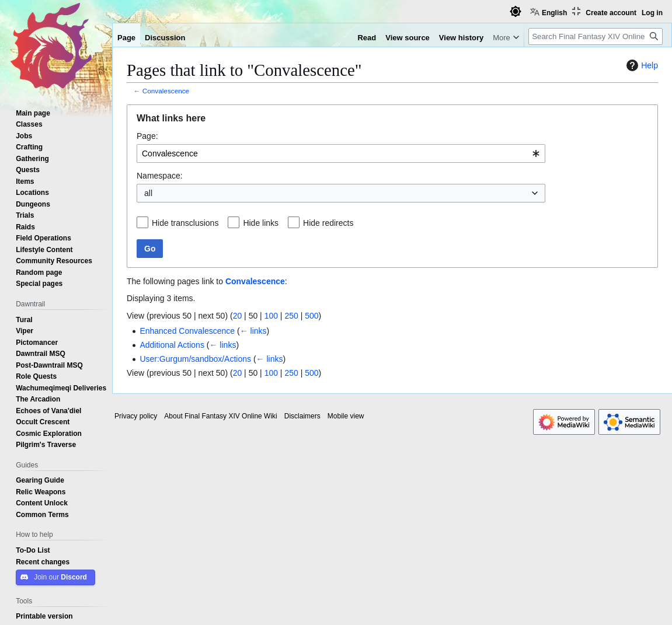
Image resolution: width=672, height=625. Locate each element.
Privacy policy (136, 416)
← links (253, 331)
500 (311, 316)
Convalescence (166, 91)
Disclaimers (302, 416)
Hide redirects (328, 223)
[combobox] (341, 153)
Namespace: (160, 176)
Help (641, 65)
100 (271, 316)
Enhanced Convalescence (187, 331)
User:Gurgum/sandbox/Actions (195, 359)
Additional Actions (172, 345)
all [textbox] (148, 193)
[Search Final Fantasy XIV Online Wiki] (596, 36)
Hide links (261, 223)
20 (238, 316)
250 (291, 316)
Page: (147, 136)
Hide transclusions (185, 223)
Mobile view (346, 416)
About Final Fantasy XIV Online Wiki (220, 416)
